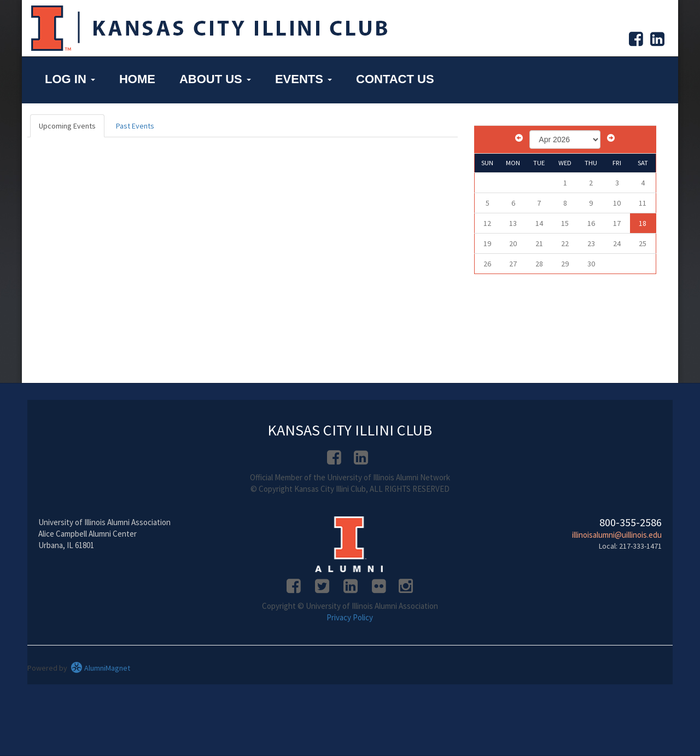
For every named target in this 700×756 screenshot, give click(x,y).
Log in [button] (70, 79)
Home (137, 79)
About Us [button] (215, 79)
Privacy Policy (350, 617)
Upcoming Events (67, 126)
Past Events (135, 126)
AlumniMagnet (100, 668)
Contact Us (395, 79)
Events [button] (304, 79)
